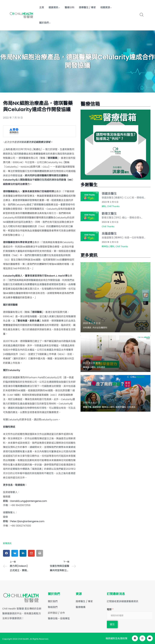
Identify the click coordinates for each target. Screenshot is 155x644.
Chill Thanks (113, 206)
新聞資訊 (7, 543)
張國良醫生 (109, 194)
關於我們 (45, 23)
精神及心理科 (108, 246)
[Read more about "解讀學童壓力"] (115, 354)
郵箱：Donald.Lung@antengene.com (25, 501)
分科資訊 (87, 328)
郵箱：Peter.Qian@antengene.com (24, 521)
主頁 (42, 7)
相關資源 (106, 7)
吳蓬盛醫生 (109, 234)
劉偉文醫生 (109, 214)
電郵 (110, 609)
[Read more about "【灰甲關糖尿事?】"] (115, 297)
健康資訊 (54, 7)
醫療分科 (69, 7)
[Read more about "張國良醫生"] (90, 196)
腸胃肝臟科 (121, 407)
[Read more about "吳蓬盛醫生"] (90, 236)
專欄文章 (87, 407)
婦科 (104, 206)
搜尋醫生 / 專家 (87, 7)
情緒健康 (97, 407)
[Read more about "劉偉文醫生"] (90, 216)
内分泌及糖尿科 (100, 328)
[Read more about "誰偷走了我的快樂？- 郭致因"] (115, 393)
